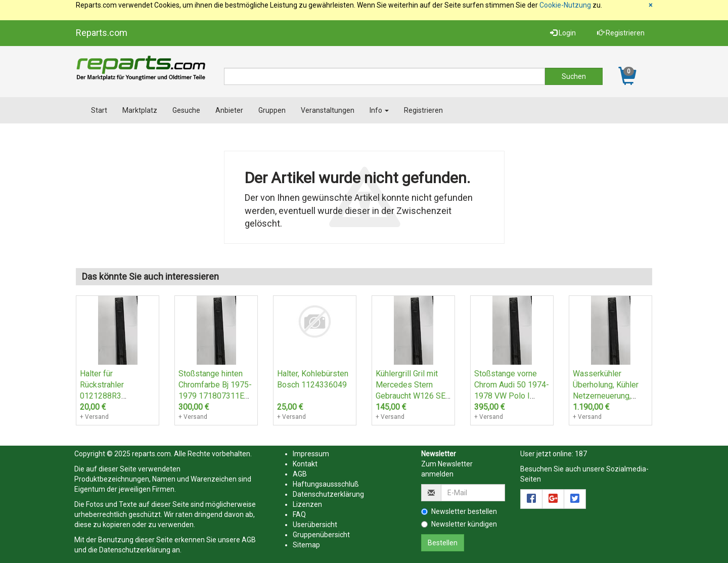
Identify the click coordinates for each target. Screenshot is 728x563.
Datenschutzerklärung (135, 550)
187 (581, 454)
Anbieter (229, 110)
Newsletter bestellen (459, 511)
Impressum (311, 454)
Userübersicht (315, 525)
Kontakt (305, 464)
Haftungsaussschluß (326, 484)
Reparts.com (102, 33)
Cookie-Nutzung (565, 5)
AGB (249, 540)
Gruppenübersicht (321, 535)
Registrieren (621, 33)
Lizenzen (307, 504)
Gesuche (186, 110)
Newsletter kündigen (459, 524)
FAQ (299, 514)
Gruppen (272, 110)
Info (379, 110)
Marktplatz (140, 110)
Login (563, 33)
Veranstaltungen (328, 110)
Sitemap (306, 545)
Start (99, 110)
